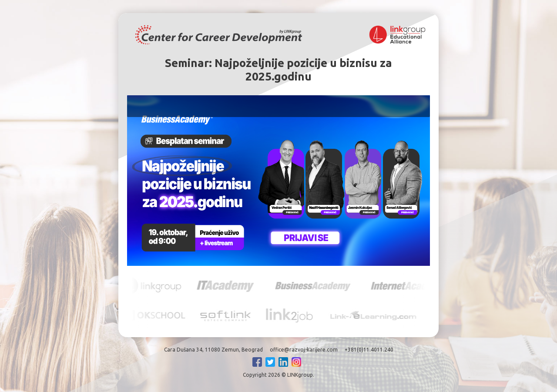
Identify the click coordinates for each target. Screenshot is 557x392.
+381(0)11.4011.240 (369, 350)
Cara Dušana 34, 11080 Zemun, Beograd (213, 350)
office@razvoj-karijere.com (304, 350)
